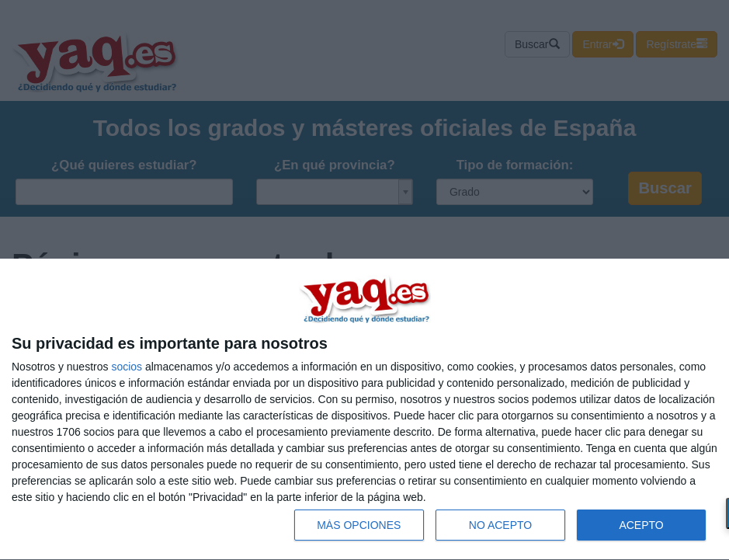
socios (127, 367)
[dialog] (364, 410)
